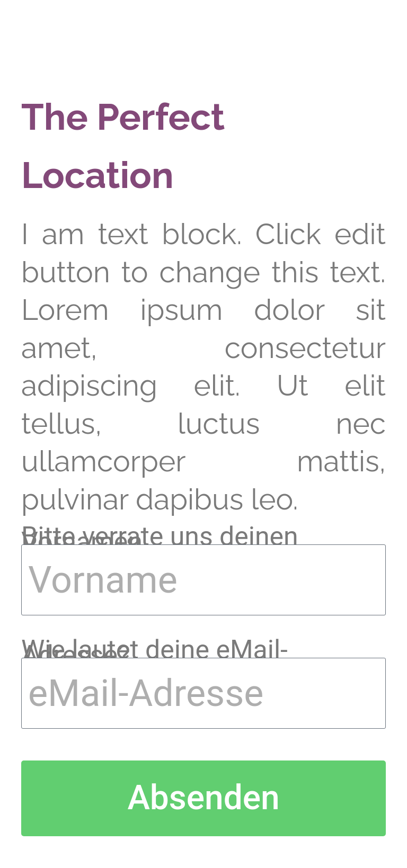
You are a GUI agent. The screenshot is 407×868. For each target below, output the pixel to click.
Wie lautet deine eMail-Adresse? (154, 652)
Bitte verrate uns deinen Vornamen (160, 539)
